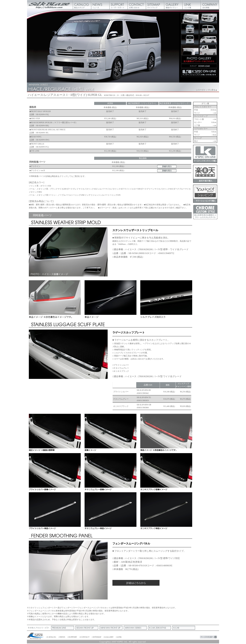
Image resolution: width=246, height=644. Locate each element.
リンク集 (192, 5)
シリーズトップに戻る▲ (207, 90)
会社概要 (210, 5)
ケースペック (36, 636)
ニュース (100, 5)
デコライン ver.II (38, 170)
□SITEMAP (96, 637)
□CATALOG (51, 637)
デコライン (36, 166)
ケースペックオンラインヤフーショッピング (205, 194)
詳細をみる (167, 166)
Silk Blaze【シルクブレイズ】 (50, 5)
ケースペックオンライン (205, 154)
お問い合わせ (137, 5)
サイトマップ (155, 5)
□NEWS (62, 637)
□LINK (119, 637)
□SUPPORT (72, 637)
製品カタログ (82, 5)
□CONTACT (84, 637)
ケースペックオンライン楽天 (205, 174)
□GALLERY (109, 637)
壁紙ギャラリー (173, 5)
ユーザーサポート (119, 5)
